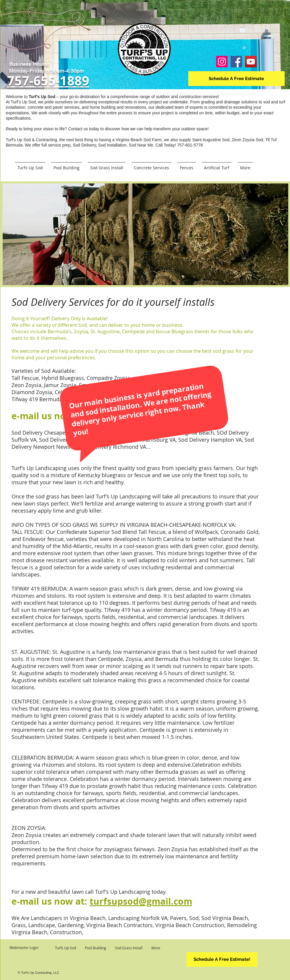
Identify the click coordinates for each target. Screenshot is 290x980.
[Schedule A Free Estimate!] (222, 959)
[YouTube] (251, 62)
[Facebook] (236, 62)
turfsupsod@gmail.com (141, 901)
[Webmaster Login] (24, 948)
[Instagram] (222, 62)
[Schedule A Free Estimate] (236, 79)
